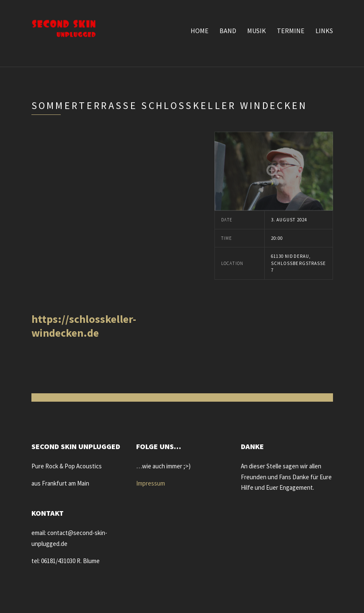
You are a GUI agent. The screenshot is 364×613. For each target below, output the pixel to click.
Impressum (151, 483)
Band (228, 31)
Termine (291, 31)
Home (200, 31)
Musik (257, 31)
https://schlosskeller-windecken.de (84, 326)
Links (324, 31)
